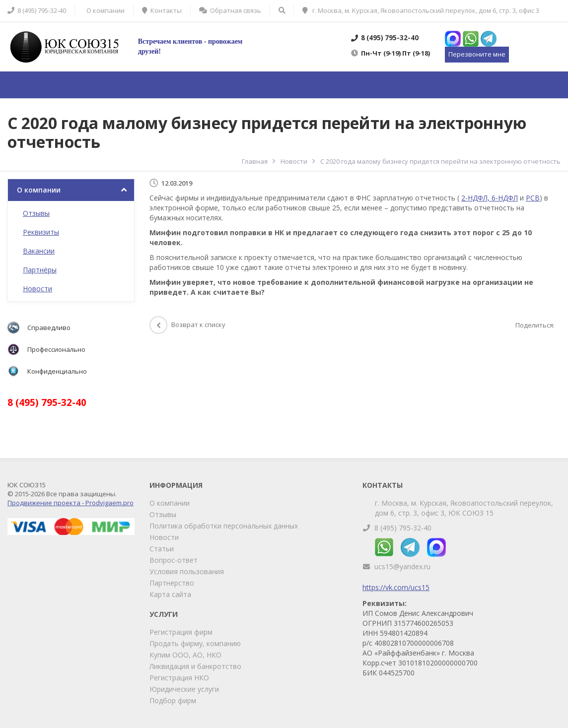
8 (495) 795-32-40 (403, 528)
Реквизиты (41, 232)
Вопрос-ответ (174, 560)
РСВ (533, 198)
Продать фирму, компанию (195, 643)
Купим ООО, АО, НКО (185, 655)
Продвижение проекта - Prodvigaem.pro (71, 503)
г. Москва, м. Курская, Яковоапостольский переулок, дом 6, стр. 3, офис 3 (421, 10)
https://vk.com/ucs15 (396, 587)
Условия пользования (187, 571)
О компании (39, 190)
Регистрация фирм (181, 632)
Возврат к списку (187, 325)
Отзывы (36, 213)
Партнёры (40, 270)
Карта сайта (170, 594)
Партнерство (172, 583)
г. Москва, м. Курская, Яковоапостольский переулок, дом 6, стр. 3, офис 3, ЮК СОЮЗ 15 (464, 508)
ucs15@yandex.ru (402, 566)
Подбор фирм (173, 700)
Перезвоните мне (477, 54)
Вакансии (39, 251)
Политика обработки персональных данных (224, 526)
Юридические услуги (184, 689)
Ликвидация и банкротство (195, 666)
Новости (37, 289)
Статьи (162, 549)
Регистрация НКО (179, 678)
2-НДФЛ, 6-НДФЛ (490, 198)
